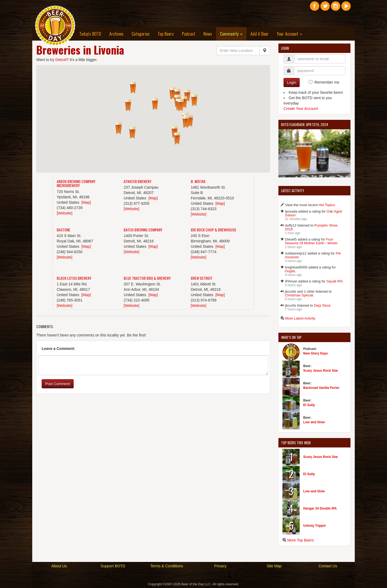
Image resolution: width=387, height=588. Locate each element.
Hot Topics (327, 205)
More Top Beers (301, 540)
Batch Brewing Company (143, 230)
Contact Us (328, 566)
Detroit (61, 60)
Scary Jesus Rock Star (320, 371)
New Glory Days (315, 353)
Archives (117, 34)
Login (292, 83)
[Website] (64, 213)
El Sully (309, 405)
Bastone (63, 230)
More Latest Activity (300, 318)
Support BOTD (113, 566)
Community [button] (231, 34)
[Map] (86, 202)
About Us (59, 566)
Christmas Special (299, 295)
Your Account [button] (289, 34)
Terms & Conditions (166, 566)
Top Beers (166, 34)
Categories (141, 34)
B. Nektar (198, 181)
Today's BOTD (90, 34)
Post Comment (58, 384)
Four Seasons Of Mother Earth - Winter (311, 241)
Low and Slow (314, 422)
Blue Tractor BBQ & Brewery (147, 278)
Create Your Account (301, 109)
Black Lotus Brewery (74, 278)
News (208, 34)
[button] (181, 105)
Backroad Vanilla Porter (321, 388)
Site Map (274, 566)
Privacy (220, 566)
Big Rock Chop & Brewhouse (214, 230)
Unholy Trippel (314, 526)
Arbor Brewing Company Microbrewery (76, 183)
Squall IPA (335, 281)
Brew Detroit (202, 278)
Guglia (290, 271)
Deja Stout (322, 305)
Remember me (327, 82)
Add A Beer (260, 34)
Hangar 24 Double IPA (320, 508)
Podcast (189, 34)
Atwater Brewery (137, 181)
